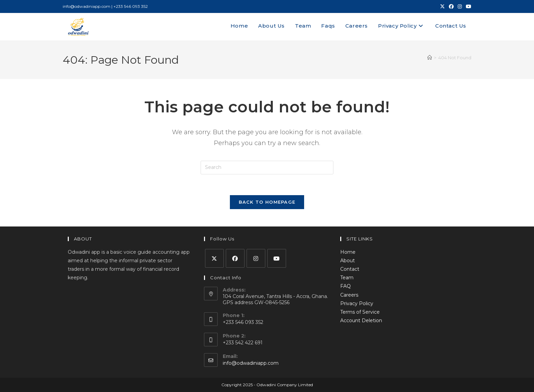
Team (347, 278)
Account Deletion (361, 320)
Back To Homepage (267, 202)
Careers (349, 295)
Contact (350, 269)
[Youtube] (277, 258)
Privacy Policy (357, 303)
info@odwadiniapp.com (251, 363)
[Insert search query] (267, 168)
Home (348, 252)
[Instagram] (256, 258)
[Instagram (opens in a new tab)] (460, 6)
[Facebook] (235, 258)
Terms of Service (360, 312)
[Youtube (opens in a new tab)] (468, 6)
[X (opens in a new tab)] (442, 6)
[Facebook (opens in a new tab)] (451, 6)
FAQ (345, 286)
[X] (214, 258)
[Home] (430, 58)
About (348, 261)
